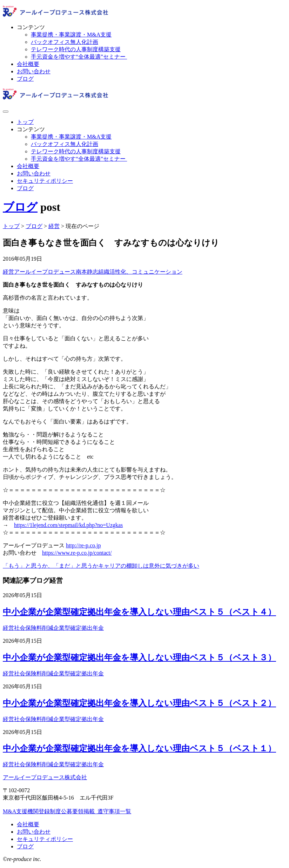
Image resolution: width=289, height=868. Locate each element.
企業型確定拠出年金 (79, 628)
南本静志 (87, 272)
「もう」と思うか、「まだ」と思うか (51, 566)
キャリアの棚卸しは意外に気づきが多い (149, 566)
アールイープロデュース (45, 272)
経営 (8, 272)
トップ (25, 122)
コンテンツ (31, 27)
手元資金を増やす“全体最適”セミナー (79, 57)
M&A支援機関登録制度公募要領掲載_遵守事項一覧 (67, 811)
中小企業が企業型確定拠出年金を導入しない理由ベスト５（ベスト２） (139, 703)
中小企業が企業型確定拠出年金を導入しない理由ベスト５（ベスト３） (139, 657)
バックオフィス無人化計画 (65, 42)
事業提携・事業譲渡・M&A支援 (71, 35)
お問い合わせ (34, 71)
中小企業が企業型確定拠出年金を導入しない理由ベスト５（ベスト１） (139, 748)
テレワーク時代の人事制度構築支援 (76, 49)
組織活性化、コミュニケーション (140, 272)
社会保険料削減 (34, 628)
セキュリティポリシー (45, 181)
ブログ (25, 79)
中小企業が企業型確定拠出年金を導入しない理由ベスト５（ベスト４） (139, 612)
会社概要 (28, 64)
